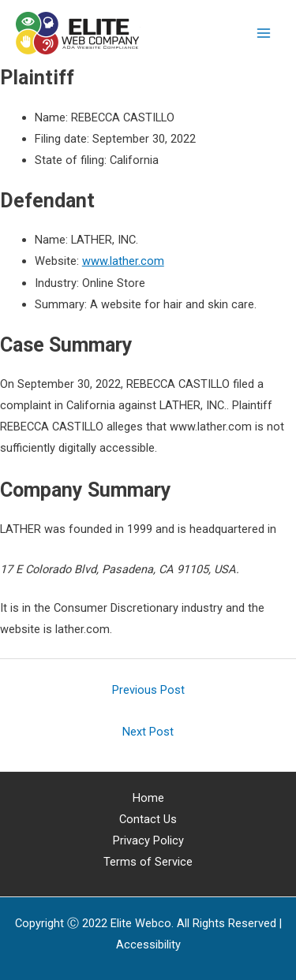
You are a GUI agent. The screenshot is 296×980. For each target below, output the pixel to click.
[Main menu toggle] (264, 33)
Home (148, 798)
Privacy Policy (148, 840)
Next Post (148, 732)
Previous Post (148, 690)
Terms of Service (148, 862)
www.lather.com (123, 261)
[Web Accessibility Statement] (148, 945)
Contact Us (148, 819)
